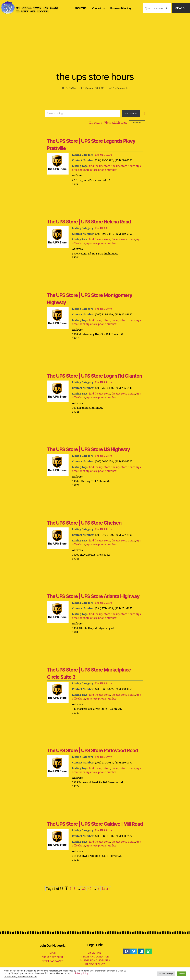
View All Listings (116, 123)
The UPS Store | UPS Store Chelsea (84, 523)
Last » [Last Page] (106, 889)
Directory (96, 123)
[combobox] (157, 8)
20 (84, 889)
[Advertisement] (95, 38)
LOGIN (52, 953)
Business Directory (121, 8)
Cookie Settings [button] (166, 974)
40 (90, 889)
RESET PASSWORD (52, 961)
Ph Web (73, 88)
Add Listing (137, 123)
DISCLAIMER (95, 953)
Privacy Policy (82, 973)
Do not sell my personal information (20, 977)
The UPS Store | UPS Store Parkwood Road (92, 750)
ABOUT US (80, 8)
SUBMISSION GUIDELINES (95, 960)
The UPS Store (103, 155)
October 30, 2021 (95, 88)
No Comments (121, 88)
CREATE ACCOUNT (53, 957)
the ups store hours (95, 77)
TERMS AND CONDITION (95, 957)
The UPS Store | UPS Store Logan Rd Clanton (94, 376)
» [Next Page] (99, 889)
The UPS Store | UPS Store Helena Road (89, 222)
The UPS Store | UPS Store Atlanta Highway (93, 596)
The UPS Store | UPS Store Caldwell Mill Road (95, 824)
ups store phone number (101, 170)
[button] (126, 951)
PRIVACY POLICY (95, 964)
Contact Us (98, 8)
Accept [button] (182, 974)
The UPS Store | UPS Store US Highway (88, 449)
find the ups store (100, 166)
